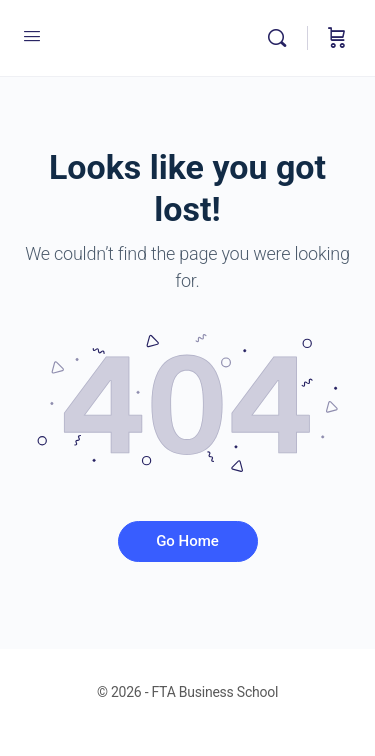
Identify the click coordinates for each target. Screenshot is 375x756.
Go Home (187, 541)
